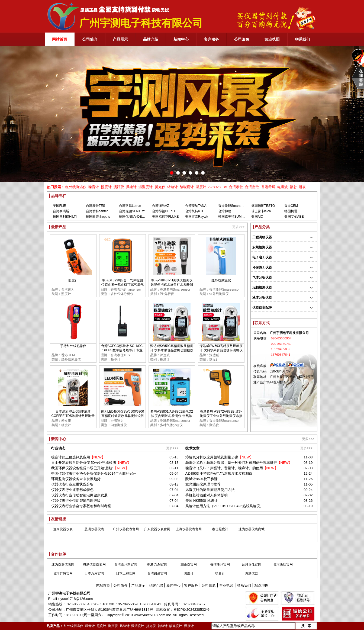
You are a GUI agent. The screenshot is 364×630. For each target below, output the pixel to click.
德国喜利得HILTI (65, 217)
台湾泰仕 (236, 187)
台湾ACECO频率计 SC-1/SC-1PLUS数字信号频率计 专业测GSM (122, 350)
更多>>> (238, 227)
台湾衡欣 (252, 187)
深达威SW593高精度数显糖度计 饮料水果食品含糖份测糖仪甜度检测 (172, 350)
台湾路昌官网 (157, 573)
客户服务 (191, 585)
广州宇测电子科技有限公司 (69, 593)
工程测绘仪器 (262, 237)
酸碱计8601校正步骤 (202, 479)
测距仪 (119, 187)
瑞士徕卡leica (261, 211)
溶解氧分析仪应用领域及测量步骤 (212, 457)
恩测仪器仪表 (94, 529)
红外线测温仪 (76, 187)
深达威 (165, 355)
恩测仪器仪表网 (94, 564)
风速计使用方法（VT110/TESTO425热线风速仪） (225, 506)
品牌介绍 (156, 585)
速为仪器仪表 (63, 529)
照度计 (106, 187)
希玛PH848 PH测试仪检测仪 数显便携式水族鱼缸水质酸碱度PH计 (172, 285)
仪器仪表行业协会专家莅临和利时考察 (81, 506)
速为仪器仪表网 (63, 564)
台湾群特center (97, 211)
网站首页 (103, 585)
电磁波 (283, 187)
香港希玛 (268, 187)
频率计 (115, 359)
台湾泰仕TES (96, 206)
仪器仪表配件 (262, 307)
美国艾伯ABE (294, 217)
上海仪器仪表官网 (189, 529)
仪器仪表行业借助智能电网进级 (76, 501)
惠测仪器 (252, 573)
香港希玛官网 (220, 564)
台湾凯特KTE (195, 211)
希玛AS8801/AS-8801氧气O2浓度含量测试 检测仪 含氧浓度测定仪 (172, 416)
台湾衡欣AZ (161, 206)
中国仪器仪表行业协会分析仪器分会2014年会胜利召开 (94, 473)
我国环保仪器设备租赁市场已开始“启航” (82, 468)
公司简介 (121, 585)
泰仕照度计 (220, 529)
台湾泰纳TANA (196, 206)
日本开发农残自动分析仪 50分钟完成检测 (84, 463)
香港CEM (291, 206)
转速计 (173, 187)
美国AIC (257, 217)
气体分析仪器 (262, 277)
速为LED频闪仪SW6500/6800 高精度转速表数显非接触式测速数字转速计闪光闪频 (122, 416)
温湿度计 (146, 187)
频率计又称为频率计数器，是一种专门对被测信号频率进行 (231, 463)
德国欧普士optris (98, 217)
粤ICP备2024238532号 (191, 610)
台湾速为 (68, 290)
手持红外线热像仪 (73, 346)
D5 (225, 187)
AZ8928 (214, 187)
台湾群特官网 (63, 573)
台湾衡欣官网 (283, 564)
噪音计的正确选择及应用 (71, 457)
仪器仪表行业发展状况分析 (72, 484)
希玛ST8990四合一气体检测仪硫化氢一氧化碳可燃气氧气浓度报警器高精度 (123, 285)
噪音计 (94, 187)
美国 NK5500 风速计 (202, 501)
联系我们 (244, 585)
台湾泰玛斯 (61, 211)
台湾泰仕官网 (252, 564)
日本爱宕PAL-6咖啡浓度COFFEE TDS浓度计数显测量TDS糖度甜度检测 (73, 416)
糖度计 (165, 359)
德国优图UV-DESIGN (134, 217)
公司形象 (209, 585)
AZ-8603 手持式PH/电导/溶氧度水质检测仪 (219, 473)
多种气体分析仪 (122, 294)
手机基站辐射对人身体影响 (207, 495)
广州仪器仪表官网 (126, 529)
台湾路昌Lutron (130, 206)
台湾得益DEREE (164, 211)
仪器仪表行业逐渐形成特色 (72, 490)
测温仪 (214, 425)
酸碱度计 (187, 187)
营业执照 (226, 585)
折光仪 (160, 187)
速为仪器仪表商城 (252, 529)
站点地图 (262, 585)
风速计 (131, 187)
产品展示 (138, 585)
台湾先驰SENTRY (132, 211)
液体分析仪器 (262, 297)
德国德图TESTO (263, 206)
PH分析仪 (167, 294)
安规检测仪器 (262, 247)
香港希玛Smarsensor (233, 206)
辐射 (293, 187)
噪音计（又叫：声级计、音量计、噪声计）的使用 (224, 468)
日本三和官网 (126, 573)
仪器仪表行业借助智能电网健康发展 (79, 495)
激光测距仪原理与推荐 (203, 484)
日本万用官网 (94, 573)
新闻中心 (173, 585)
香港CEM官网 (157, 564)
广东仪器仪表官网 (157, 529)
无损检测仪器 (262, 287)
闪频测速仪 (119, 425)
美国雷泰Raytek (197, 217)
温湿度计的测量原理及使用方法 (210, 490)
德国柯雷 (291, 211)
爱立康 (66, 421)
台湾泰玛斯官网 (126, 564)
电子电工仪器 (262, 257)
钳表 (302, 187)
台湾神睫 (225, 211)
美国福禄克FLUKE (165, 217)
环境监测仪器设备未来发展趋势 (76, 479)
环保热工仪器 (262, 267)
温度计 (201, 187)
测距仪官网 (189, 564)
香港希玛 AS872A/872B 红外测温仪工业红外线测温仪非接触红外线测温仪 (221, 416)
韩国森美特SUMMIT (233, 217)
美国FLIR (60, 206)
